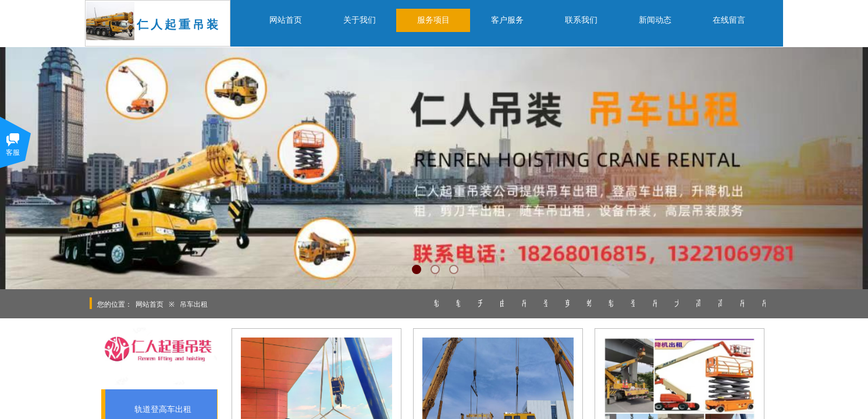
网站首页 (150, 304)
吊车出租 (194, 304)
